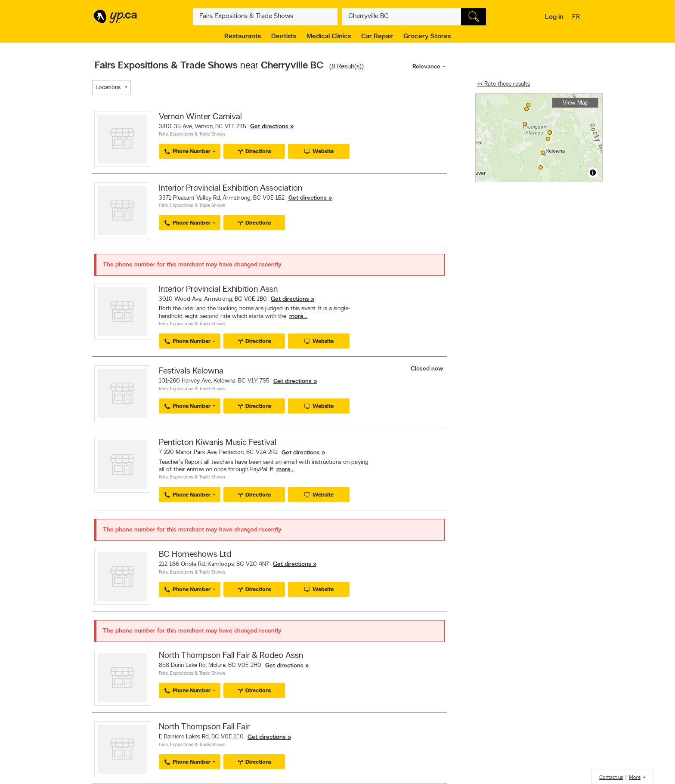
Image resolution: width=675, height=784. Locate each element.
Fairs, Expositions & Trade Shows (192, 134)
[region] (539, 138)
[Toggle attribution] (593, 173)
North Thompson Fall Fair (204, 727)
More (635, 778)
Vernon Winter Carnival (200, 117)
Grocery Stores (427, 37)
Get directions (269, 127)
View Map (576, 103)
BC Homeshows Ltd (195, 555)
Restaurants (243, 37)
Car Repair (377, 37)
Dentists (284, 37)
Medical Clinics (329, 37)
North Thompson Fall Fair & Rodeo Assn (231, 656)
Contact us (611, 778)
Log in (554, 17)
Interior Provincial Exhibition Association (231, 188)
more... (298, 316)
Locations (108, 88)
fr (577, 18)
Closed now (428, 369)
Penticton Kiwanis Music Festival (218, 443)
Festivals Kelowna (191, 371)
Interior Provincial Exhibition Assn (218, 290)
